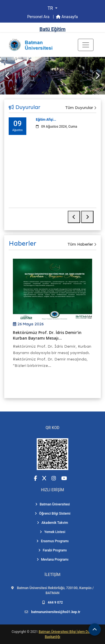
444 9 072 (55, 602)
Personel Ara (39, 17)
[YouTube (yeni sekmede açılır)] (64, 478)
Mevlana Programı (53, 560)
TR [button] (51, 8)
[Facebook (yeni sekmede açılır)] (35, 478)
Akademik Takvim (53, 523)
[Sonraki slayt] (97, 76)
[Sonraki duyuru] (87, 217)
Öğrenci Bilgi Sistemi (53, 514)
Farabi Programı (53, 550)
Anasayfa (67, 17)
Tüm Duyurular (81, 108)
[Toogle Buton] (86, 45)
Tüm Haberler (82, 244)
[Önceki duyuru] (74, 217)
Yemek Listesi (53, 532)
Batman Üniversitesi (53, 504)
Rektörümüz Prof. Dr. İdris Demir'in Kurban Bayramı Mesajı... (47, 335)
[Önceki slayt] (8, 76)
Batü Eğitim (53, 29)
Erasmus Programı (53, 541)
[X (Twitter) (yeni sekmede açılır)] (44, 478)
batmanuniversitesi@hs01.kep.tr (56, 612)
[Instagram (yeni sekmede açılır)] (54, 478)
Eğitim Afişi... (46, 120)
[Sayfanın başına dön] (95, 630)
